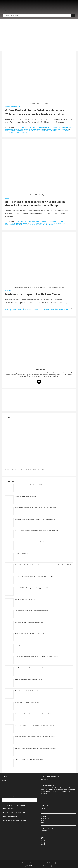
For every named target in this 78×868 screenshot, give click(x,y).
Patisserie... (44, 831)
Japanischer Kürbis (29, 129)
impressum (33, 863)
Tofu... (43, 822)
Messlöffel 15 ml (22, 225)
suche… (20, 788)
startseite (21, 863)
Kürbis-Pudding (17, 131)
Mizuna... (44, 845)
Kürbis (8, 131)
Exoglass (28, 222)
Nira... (43, 839)
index (53, 863)
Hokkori (17, 129)
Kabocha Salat (63, 129)
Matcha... (44, 808)
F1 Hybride (43, 128)
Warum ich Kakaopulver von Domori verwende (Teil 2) (29, 760)
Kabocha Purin (51, 129)
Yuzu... (43, 810)
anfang (4, 780)
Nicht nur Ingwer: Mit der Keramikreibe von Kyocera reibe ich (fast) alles (34, 576)
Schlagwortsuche (9, 797)
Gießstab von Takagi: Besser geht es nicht (25, 496)
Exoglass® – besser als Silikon (22, 553)
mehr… (20, 792)
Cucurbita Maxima (25, 128)
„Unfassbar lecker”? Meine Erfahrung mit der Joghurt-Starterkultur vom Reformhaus (36, 531)
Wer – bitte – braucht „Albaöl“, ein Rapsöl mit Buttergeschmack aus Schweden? (35, 748)
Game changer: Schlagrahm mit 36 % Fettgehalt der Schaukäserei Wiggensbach (35, 725)
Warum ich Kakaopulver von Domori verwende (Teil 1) (29, 485)
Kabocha (41, 129)
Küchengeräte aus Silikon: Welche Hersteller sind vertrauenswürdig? (32, 611)
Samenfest (67, 131)
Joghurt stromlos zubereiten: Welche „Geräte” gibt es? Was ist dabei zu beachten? (35, 508)
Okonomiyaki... (46, 819)
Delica (36, 128)
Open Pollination (41, 131)
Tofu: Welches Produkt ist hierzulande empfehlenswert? (29, 622)
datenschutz (41, 863)
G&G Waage (53, 128)
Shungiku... (44, 843)
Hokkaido (9, 129)
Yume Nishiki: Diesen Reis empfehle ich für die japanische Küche (32, 588)
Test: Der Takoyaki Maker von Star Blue (25, 599)
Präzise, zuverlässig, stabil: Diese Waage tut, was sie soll (29, 634)
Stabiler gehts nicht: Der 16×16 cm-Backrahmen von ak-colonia (31, 645)
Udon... (43, 821)
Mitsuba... (44, 841)
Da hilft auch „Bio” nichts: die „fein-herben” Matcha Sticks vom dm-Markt (34, 714)
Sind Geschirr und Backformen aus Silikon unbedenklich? (29, 679)
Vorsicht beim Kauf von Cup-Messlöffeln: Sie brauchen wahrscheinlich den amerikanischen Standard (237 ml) (43, 565)
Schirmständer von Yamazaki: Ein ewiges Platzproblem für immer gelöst (33, 542)
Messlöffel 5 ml (36, 225)
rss (57, 863)
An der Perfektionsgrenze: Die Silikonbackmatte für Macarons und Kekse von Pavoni (37, 656)
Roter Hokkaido (56, 131)
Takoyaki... (44, 817)
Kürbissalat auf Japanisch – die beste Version (33, 294)
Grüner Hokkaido (65, 128)
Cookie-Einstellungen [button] (47, 866)
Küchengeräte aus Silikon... (49, 829)
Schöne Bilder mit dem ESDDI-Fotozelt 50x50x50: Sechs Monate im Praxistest (35, 737)
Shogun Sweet (11, 132)
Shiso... (43, 837)
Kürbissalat (29, 131)
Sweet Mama (22, 132)
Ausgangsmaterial (13, 107)
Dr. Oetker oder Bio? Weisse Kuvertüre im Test (27, 702)
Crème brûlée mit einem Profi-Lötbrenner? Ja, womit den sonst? (31, 668)
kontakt (27, 863)
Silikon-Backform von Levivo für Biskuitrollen (27, 691)
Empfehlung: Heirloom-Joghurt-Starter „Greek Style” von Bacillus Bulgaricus (35, 519)
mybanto (4, 784)
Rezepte (8, 198)
